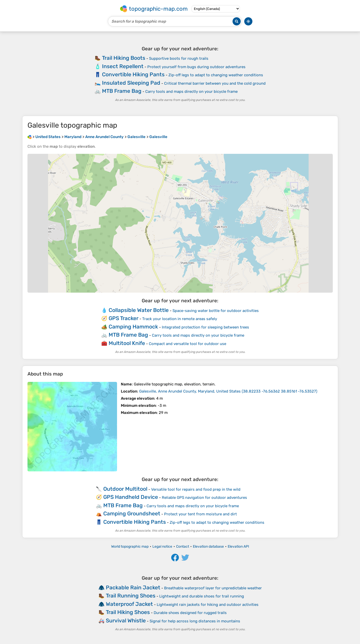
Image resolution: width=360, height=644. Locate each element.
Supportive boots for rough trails (179, 58)
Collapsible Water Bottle (139, 310)
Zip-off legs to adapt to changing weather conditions (216, 75)
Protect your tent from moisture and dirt (200, 514)
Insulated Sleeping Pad (131, 83)
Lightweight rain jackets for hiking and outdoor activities (208, 605)
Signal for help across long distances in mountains (195, 621)
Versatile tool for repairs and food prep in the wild (196, 489)
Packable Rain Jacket (133, 587)
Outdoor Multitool (125, 489)
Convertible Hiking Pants (133, 74)
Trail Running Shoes (131, 596)
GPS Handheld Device (131, 497)
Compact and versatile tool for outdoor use (188, 344)
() (228, 391)
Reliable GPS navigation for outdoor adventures (204, 498)
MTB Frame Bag (122, 91)
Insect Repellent (123, 66)
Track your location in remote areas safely (180, 319)
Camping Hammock (133, 327)
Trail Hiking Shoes (128, 612)
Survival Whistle (126, 620)
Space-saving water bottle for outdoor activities (216, 311)
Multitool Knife (127, 343)
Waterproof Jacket (129, 604)
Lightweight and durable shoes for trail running (202, 596)
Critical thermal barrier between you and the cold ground (215, 83)
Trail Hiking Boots (124, 58)
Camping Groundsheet (132, 513)
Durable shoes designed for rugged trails (190, 613)
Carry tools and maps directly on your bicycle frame (191, 92)
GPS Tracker (124, 318)
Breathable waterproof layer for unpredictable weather (213, 588)
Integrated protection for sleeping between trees (205, 327)
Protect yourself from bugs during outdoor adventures (196, 67)
